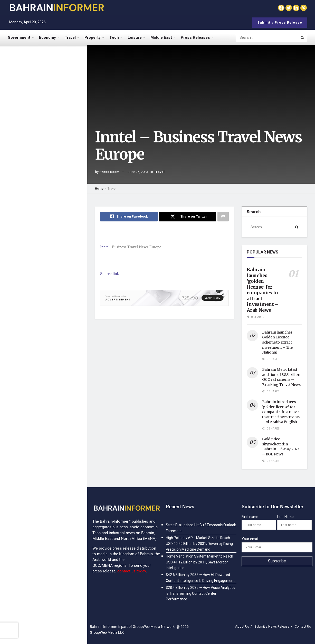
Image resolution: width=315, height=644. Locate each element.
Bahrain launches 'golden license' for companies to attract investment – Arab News (263, 290)
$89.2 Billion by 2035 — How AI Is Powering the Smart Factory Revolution (54, 338)
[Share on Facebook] (129, 217)
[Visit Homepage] (56, 8)
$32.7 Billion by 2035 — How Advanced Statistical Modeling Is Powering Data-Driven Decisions (54, 370)
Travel (70, 37)
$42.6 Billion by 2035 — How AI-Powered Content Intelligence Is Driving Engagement (52, 240)
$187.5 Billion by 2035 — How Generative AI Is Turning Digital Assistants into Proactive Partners (52, 437)
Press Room (109, 172)
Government (19, 37)
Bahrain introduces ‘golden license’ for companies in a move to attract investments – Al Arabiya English (281, 412)
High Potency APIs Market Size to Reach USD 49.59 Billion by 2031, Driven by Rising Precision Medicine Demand (55, 101)
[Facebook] (281, 8)
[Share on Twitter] (188, 217)
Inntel (105, 247)
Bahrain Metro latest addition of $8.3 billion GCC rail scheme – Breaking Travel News (281, 377)
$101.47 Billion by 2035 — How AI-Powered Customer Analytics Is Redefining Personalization (53, 307)
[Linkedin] (296, 8)
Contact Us (303, 626)
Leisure (135, 37)
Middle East (161, 37)
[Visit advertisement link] (43, 191)
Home (99, 189)
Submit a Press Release (280, 22)
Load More (43, 525)
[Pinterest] (304, 8)
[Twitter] (289, 8)
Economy (47, 37)
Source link (109, 274)
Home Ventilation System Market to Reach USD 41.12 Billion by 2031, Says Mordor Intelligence (52, 134)
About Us (242, 626)
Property (93, 37)
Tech (114, 37)
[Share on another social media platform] (223, 217)
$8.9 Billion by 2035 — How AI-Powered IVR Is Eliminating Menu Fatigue (54, 497)
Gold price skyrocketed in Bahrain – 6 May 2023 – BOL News (281, 447)
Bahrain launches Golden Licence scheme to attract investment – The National (277, 342)
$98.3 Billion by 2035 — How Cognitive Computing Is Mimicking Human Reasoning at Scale (54, 404)
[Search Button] (303, 37)
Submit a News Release (272, 626)
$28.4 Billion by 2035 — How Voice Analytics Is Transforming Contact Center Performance (54, 274)
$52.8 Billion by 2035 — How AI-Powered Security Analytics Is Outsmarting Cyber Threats (55, 469)
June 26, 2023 (138, 172)
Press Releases (195, 37)
